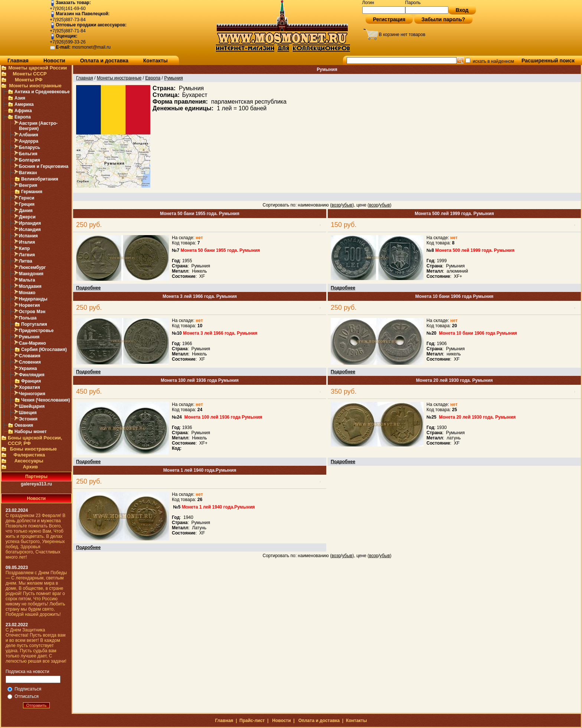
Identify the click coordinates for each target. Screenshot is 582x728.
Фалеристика (29, 455)
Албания (29, 135)
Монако (27, 293)
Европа (23, 117)
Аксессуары (29, 461)
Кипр (24, 248)
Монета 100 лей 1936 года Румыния (200, 380)
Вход (462, 10)
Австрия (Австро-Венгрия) (38, 126)
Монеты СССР (30, 74)
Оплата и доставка (104, 61)
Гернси (27, 198)
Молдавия (30, 286)
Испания (28, 236)
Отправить (37, 705)
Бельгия (28, 154)
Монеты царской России (37, 68)
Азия (20, 98)
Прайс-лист (252, 721)
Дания (26, 211)
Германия (32, 192)
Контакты (156, 61)
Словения (30, 362)
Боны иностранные (33, 449)
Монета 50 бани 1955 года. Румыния (200, 214)
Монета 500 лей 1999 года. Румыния (454, 214)
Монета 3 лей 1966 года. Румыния (200, 296)
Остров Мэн (32, 312)
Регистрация (389, 19)
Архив (30, 467)
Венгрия (28, 185)
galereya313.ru (36, 484)
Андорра (29, 141)
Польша (28, 318)
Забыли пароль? (444, 19)
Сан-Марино (32, 343)
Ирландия (30, 223)
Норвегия (30, 305)
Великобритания (40, 179)
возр (336, 205)
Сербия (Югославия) (44, 350)
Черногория (32, 394)
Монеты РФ (29, 80)
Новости (54, 61)
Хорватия (30, 387)
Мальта (27, 280)
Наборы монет (31, 432)
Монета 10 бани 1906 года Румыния (455, 296)
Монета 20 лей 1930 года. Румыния (455, 380)
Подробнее (88, 288)
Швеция (28, 413)
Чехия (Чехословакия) (46, 400)
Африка (23, 111)
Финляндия (32, 375)
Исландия (30, 230)
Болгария (30, 160)
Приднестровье (36, 331)
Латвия (27, 255)
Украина (28, 368)
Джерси (27, 217)
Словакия (30, 356)
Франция (31, 381)
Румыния (29, 337)
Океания (24, 425)
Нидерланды (33, 299)
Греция (27, 204)
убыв (347, 205)
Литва (26, 261)
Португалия (34, 324)
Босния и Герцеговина (44, 166)
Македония (31, 274)
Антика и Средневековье (42, 92)
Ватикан (28, 173)
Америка (24, 104)
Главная (18, 61)
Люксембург (32, 267)
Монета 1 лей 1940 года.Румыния (200, 470)
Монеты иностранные (35, 86)
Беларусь (30, 147)
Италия (27, 242)
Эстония (28, 419)
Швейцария (32, 406)
